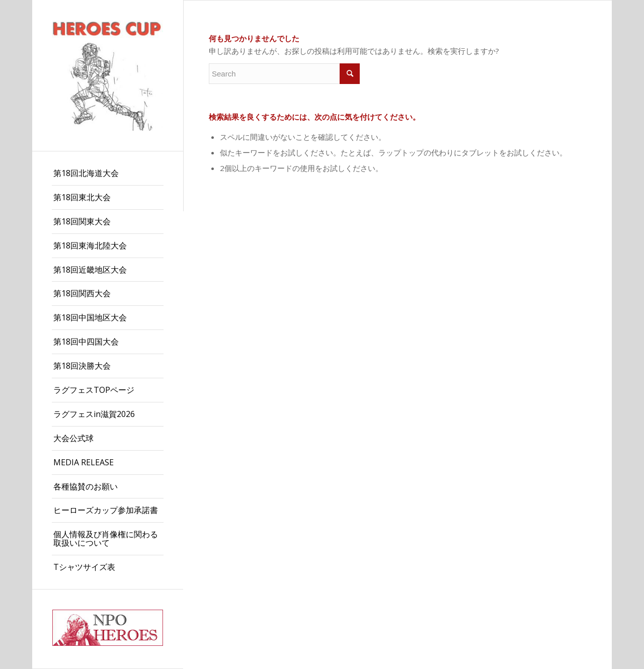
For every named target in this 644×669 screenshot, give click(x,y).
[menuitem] (108, 174)
